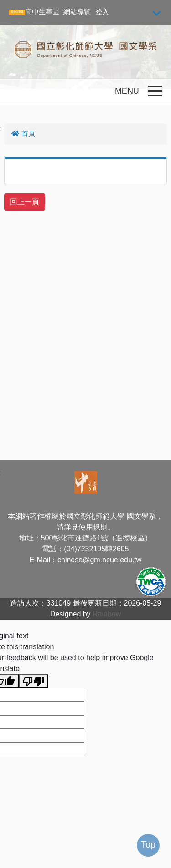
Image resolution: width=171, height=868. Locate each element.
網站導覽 (77, 12)
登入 (102, 12)
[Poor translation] (33, 681)
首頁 (23, 134)
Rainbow (107, 614)
